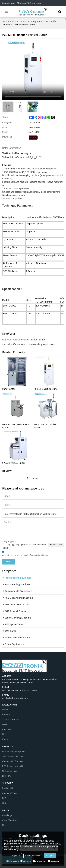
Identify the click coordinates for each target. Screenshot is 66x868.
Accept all (50, 856)
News (5, 734)
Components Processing (13, 761)
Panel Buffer (9, 389)
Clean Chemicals (10, 820)
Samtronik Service (10, 719)
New (4, 825)
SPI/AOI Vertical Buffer (14, 463)
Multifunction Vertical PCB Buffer (16, 426)
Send (9, 562)
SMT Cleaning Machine (13, 756)
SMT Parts (7, 776)
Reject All (16, 856)
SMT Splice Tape (10, 771)
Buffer (42, 340)
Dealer (5, 724)
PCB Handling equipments (42, 344)
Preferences (40, 861)
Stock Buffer (51, 21)
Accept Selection (33, 856)
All (13, 21)
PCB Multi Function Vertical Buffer (20, 340)
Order (5, 803)
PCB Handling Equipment (14, 751)
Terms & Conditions (39, 555)
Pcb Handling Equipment (29, 21)
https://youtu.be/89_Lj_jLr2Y (26, 157)
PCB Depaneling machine (14, 766)
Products (6, 715)
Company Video (9, 793)
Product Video (9, 788)
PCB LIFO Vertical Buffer (46, 389)
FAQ (4, 798)
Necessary (13, 861)
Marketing (54, 861)
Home (6, 21)
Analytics (26, 861)
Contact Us (7, 739)
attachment (56, 545)
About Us (6, 729)
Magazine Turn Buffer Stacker (45, 426)
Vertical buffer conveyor (15, 344)
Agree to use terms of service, (25, 554)
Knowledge (7, 815)
